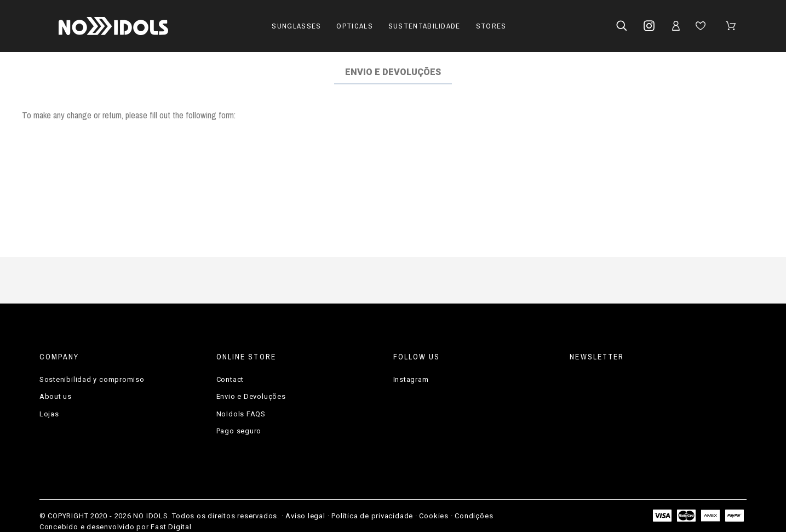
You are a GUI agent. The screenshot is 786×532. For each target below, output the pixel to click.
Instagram (411, 379)
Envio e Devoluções (251, 396)
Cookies (434, 516)
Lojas (49, 414)
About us (56, 396)
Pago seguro (239, 431)
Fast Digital (171, 527)
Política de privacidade (372, 516)
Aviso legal (305, 516)
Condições (474, 516)
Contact (230, 379)
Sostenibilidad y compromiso (92, 379)
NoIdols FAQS (241, 414)
